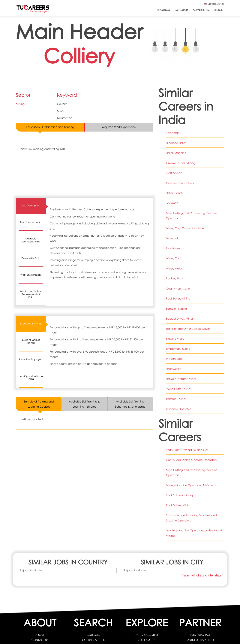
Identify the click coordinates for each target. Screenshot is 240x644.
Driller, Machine (176, 153)
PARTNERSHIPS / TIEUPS (200, 640)
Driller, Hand (174, 193)
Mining (20, 104)
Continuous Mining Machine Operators (191, 460)
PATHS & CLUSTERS (147, 635)
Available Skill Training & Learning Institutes (84, 404)
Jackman (172, 203)
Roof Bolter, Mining (178, 299)
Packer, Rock (175, 278)
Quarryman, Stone (178, 289)
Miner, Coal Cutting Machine (185, 228)
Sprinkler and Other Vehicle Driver (188, 329)
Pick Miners (173, 248)
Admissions (201, 10)
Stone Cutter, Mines (179, 389)
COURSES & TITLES (93, 640)
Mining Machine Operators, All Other (190, 485)
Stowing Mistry (175, 339)
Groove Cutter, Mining (181, 163)
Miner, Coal (174, 258)
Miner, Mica (174, 238)
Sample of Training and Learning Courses (39, 404)
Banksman (173, 133)
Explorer (181, 10)
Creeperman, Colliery (180, 183)
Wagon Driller (175, 359)
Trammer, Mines (176, 399)
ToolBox (163, 10)
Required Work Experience (119, 127)
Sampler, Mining (176, 309)
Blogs (218, 10)
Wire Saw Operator (178, 409)
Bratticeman (174, 173)
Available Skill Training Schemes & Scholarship (130, 404)
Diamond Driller (176, 143)
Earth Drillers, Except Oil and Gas (187, 450)
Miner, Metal (174, 269)
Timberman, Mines (178, 349)
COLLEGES (93, 635)
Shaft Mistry (173, 369)
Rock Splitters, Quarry (180, 495)
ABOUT (40, 635)
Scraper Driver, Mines (180, 319)
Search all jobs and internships (202, 576)
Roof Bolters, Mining (179, 505)
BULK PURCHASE (200, 635)
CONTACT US (40, 640)
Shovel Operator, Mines (181, 379)
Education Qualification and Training (50, 127)
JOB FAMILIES (147, 640)
